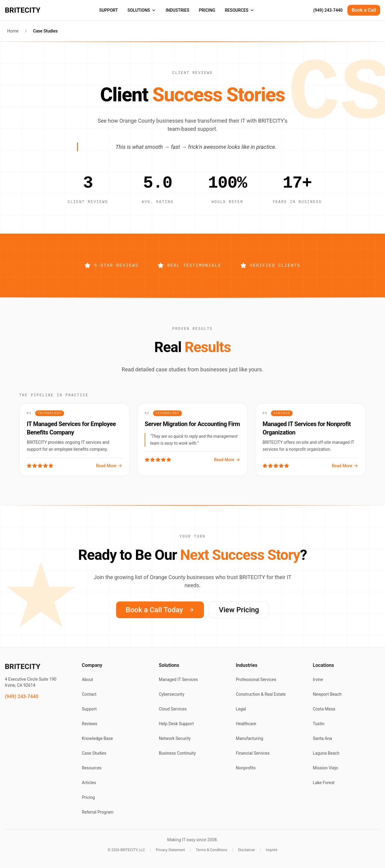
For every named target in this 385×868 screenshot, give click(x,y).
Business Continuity (177, 753)
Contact (89, 694)
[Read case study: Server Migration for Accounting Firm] (192, 444)
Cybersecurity (172, 694)
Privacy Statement (170, 850)
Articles (89, 783)
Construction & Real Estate (261, 694)
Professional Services (256, 679)
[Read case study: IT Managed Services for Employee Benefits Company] (75, 443)
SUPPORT (109, 10)
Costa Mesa (324, 709)
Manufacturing (249, 738)
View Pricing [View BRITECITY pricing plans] (239, 615)
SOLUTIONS (142, 10)
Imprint (272, 850)
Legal (241, 709)
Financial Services (253, 753)
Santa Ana (322, 738)
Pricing (88, 797)
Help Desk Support (176, 724)
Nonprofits (246, 768)
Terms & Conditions (212, 850)
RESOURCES (239, 10)
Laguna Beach (326, 753)
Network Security (175, 738)
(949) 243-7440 (328, 10)
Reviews (89, 724)
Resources (92, 768)
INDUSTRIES (177, 10)
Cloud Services (173, 709)
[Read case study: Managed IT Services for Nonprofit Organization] (310, 444)
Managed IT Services (178, 679)
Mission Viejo (325, 768)
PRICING (207, 10)
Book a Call (364, 10)
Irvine (318, 679)
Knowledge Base (97, 738)
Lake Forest (324, 783)
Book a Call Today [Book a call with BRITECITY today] (160, 615)
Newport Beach (327, 694)
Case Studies (94, 753)
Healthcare (246, 724)
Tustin (319, 724)
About (87, 679)
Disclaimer (246, 850)
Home (13, 31)
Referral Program (98, 812)
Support (89, 709)
